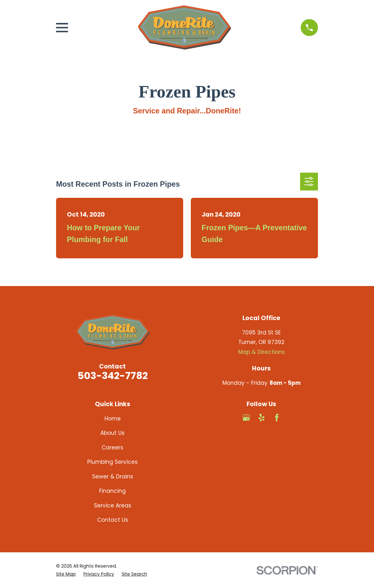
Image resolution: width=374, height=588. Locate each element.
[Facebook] (277, 418)
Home (113, 419)
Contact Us (113, 520)
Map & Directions (262, 352)
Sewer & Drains (113, 477)
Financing (112, 491)
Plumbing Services (112, 462)
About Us (112, 433)
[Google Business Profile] (246, 418)
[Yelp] (262, 418)
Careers (112, 448)
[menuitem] (66, 574)
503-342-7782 (113, 376)
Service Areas (113, 506)
